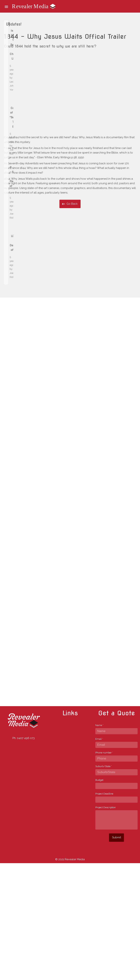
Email (99, 856)
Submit (117, 954)
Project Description (106, 924)
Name (99, 842)
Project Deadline (104, 911)
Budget (99, 897)
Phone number (104, 869)
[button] (7, 6)
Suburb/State (104, 883)
